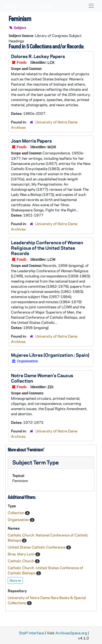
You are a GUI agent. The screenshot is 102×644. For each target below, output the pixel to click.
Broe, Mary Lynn (22, 554)
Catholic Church (21, 561)
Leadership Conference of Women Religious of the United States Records (47, 248)
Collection (16, 513)
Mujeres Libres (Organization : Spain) (50, 355)
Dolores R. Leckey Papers (38, 56)
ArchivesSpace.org (71, 633)
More (15, 580)
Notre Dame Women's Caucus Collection (42, 378)
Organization (19, 520)
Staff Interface (31, 633)
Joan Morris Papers (31, 141)
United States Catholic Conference (37, 547)
